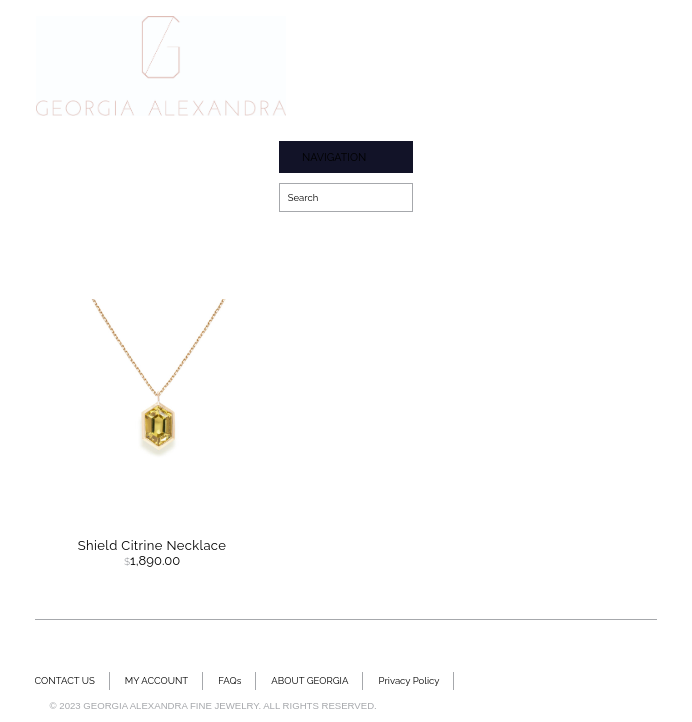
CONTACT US (65, 680)
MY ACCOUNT (156, 680)
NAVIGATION (334, 157)
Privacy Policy (408, 680)
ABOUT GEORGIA (309, 680)
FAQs (229, 680)
